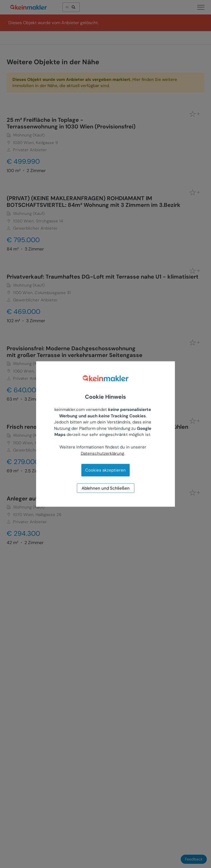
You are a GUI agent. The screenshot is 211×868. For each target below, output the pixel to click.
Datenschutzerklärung (102, 453)
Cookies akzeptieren (105, 470)
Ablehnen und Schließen (106, 488)
